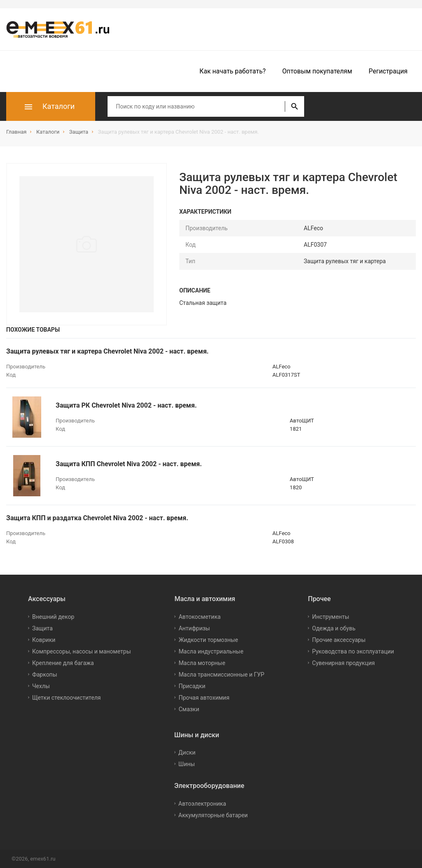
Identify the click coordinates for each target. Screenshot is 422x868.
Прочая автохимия (204, 698)
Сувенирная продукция (343, 663)
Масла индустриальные (211, 651)
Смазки (189, 709)
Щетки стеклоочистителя (67, 698)
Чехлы (41, 686)
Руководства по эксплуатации (353, 651)
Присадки (192, 686)
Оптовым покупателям (317, 71)
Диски (187, 752)
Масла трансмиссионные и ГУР (221, 675)
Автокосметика (199, 617)
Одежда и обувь (334, 628)
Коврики (44, 640)
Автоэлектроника (202, 804)
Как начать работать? (233, 71)
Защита (42, 628)
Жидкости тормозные (208, 640)
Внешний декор (53, 617)
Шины (187, 764)
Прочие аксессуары (339, 640)
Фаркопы (45, 675)
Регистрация (388, 71)
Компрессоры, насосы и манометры (82, 651)
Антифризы (194, 628)
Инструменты (331, 617)
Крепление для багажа (63, 663)
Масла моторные (202, 663)
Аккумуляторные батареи (213, 815)
